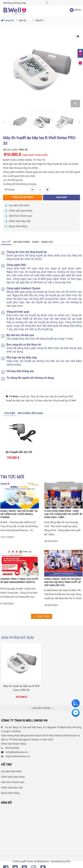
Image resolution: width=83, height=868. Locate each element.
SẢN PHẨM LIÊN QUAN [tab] (30, 413)
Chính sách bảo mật (18, 221)
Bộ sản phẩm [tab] (22, 242)
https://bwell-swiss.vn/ (18, 756)
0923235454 (12, 748)
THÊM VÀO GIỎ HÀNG (23, 197)
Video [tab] (36, 242)
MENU (75, 10)
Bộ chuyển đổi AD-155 (19, 452)
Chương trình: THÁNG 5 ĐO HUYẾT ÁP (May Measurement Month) (19, 581)
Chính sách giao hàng (19, 211)
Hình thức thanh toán (18, 216)
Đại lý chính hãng (16, 226)
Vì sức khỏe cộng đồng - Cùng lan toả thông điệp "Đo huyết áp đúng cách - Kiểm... (63, 514)
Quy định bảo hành (17, 205)
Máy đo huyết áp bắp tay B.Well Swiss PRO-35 (21, 688)
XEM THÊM (42, 616)
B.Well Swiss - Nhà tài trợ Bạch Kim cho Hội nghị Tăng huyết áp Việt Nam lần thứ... (63, 582)
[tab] (6, 242)
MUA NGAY (62, 197)
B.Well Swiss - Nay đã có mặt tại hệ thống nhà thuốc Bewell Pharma (19, 514)
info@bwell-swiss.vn (17, 752)
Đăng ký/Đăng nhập (15, 3)
